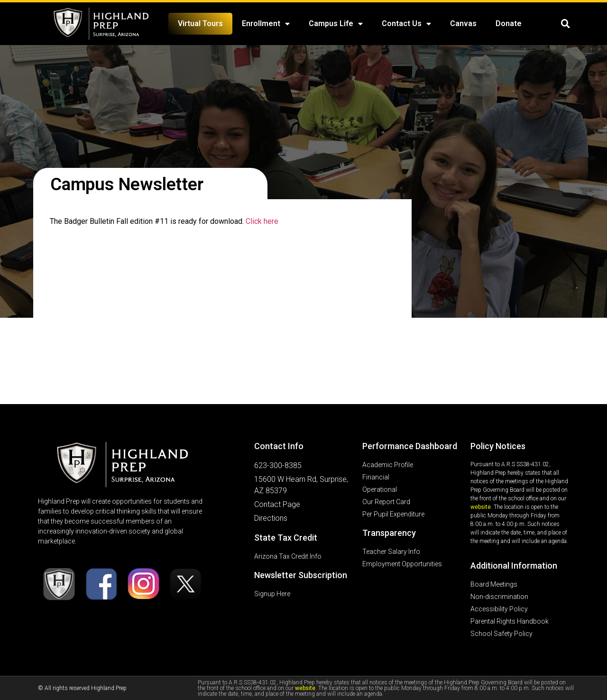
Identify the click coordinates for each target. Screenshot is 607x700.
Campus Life (336, 24)
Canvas (463, 23)
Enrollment (266, 24)
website (481, 507)
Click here (262, 221)
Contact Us (406, 24)
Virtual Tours (200, 23)
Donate (509, 23)
